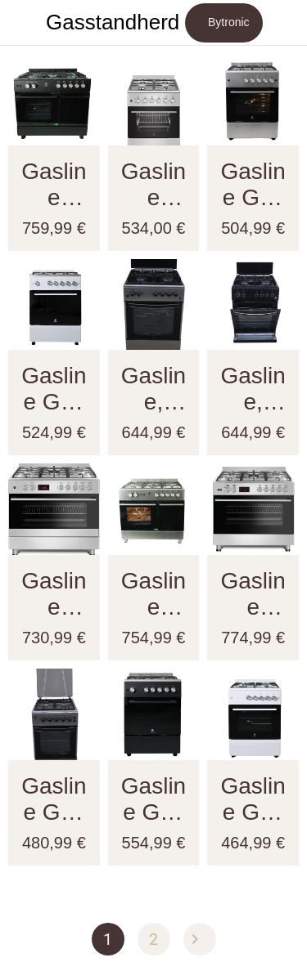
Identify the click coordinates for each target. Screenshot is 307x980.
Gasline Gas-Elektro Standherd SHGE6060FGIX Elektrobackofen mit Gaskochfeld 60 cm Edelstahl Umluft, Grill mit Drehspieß (153, 185)
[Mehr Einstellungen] (284, 23)
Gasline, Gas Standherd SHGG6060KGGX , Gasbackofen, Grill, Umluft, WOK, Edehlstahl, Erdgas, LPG (153, 389)
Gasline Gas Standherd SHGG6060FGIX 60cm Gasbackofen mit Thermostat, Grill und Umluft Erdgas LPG (253, 185)
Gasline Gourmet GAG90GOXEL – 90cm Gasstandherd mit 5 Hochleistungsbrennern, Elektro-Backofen (54, 594)
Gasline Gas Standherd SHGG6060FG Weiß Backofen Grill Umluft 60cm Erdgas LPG (253, 799)
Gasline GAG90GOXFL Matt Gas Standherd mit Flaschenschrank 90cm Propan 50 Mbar (153, 594)
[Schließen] (23, 23)
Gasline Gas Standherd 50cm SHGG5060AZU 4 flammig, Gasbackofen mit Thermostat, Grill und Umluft (54, 799)
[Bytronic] (224, 23)
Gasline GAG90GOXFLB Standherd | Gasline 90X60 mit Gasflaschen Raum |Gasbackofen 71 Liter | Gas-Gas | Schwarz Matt (54, 185)
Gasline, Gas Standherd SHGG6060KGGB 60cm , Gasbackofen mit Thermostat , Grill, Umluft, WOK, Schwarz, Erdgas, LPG (253, 389)
